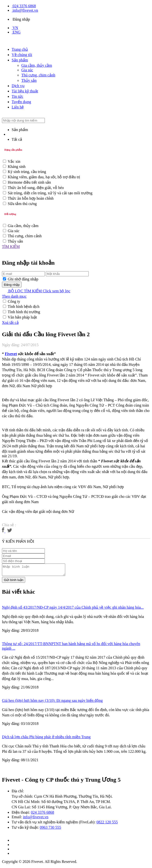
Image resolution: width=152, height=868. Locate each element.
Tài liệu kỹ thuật (25, 91)
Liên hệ (18, 107)
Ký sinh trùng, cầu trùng (27, 172)
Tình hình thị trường (24, 312)
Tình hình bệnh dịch (24, 307)
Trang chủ (20, 49)
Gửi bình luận (14, 582)
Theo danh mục (14, 296)
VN (15, 28)
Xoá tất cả (10, 323)
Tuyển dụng (21, 102)
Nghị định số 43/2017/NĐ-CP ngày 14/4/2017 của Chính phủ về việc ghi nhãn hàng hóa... (73, 610)
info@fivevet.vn (25, 10)
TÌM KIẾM (11, 247)
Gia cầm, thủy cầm (37, 65)
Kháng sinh (17, 167)
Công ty (14, 301)
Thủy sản (29, 80)
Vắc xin (14, 161)
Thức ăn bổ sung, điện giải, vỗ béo (36, 188)
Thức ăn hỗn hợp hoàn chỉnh (31, 198)
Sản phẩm (20, 60)
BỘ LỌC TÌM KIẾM (36, 291)
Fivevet (11, 354)
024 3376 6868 (24, 6)
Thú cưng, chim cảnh (38, 75)
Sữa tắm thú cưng (22, 204)
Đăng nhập (21, 19)
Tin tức (17, 96)
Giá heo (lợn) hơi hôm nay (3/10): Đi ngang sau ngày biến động (52, 703)
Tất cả (17, 139)
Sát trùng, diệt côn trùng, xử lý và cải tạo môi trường (50, 193)
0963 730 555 (50, 830)
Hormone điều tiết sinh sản (29, 182)
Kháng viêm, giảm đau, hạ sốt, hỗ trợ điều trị (44, 177)
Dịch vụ (18, 86)
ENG (16, 32)
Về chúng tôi (22, 55)
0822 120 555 (107, 824)
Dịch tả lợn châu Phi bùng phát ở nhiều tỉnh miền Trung (46, 739)
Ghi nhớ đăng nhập (23, 279)
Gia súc (27, 70)
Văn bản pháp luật (22, 317)
